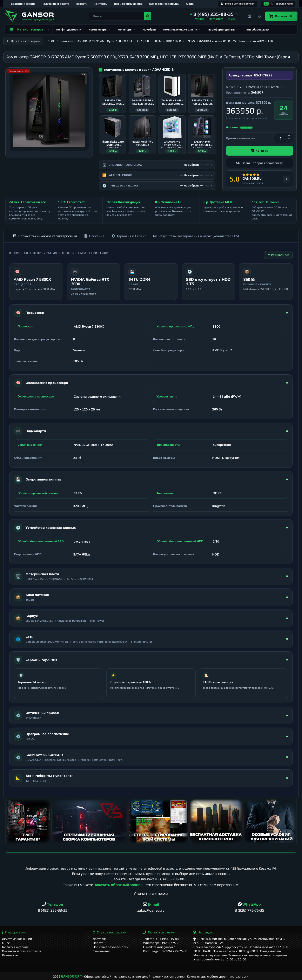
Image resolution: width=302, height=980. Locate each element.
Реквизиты (10, 955)
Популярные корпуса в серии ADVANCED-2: (139, 70)
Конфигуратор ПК (69, 29)
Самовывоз (101, 951)
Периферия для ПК (223, 29)
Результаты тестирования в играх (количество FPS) (196, 236)
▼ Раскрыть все (278, 255)
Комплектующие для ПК (182, 29)
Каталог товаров (29, 29)
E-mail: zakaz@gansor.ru (160, 947)
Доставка (100, 939)
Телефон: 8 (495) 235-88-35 (163, 939)
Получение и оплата (56, 4)
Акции (190, 4)
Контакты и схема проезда (22, 951)
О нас (6, 943)
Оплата (98, 943)
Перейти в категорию (23, 41)
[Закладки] (260, 16)
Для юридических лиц (164, 4)
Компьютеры (99, 29)
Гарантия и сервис (22, 4)
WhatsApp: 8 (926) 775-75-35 (164, 943)
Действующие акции (17, 939)
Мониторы (126, 29)
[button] (214, 14)
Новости (82, 4)
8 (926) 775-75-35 (249, 910)
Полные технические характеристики (45, 236)
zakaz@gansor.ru (151, 910)
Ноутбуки (149, 29)
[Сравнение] (250, 16)
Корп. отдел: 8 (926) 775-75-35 (165, 951)
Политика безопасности (111, 947)
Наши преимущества (128, 4)
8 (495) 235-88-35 (175, 879)
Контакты (101, 4)
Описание (94, 236)
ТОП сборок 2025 (257, 29)
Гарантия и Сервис (129, 236)
